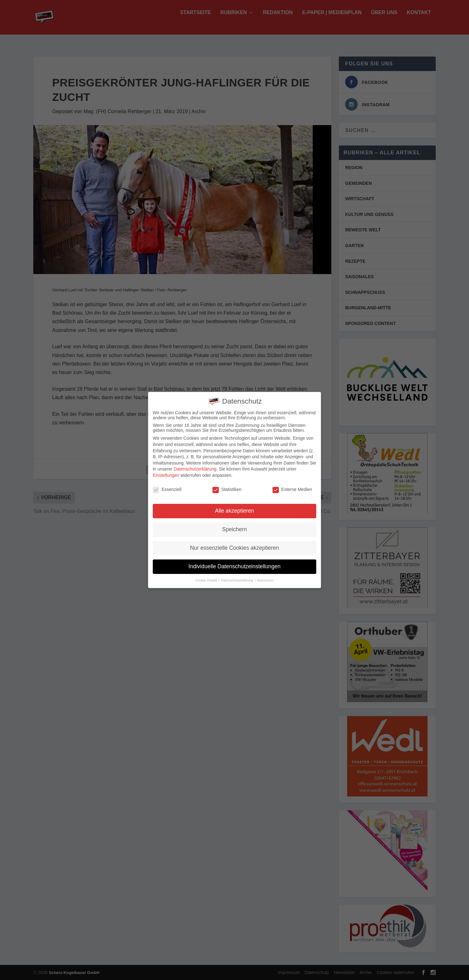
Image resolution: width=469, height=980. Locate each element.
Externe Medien (292, 487)
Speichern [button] (235, 527)
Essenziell (167, 487)
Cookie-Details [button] (207, 578)
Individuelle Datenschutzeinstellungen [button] (235, 564)
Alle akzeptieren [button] (235, 509)
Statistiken (227, 487)
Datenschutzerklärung (195, 467)
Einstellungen (166, 473)
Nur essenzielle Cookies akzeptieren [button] (234, 546)
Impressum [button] (265, 578)
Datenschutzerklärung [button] (237, 578)
